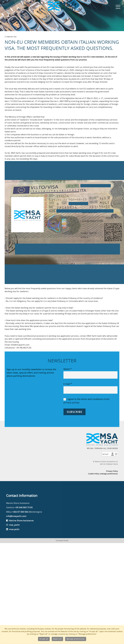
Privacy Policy (104, 495)
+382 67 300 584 (28, 536)
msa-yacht (22, 554)
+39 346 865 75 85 (32, 532)
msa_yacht (23, 549)
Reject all (57, 639)
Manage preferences (76, 639)
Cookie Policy (85, 498)
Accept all (44, 639)
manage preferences (101, 498)
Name (68, 392)
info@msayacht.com (25, 541)
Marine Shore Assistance (30, 545)
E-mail (68, 407)
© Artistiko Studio (62, 565)
